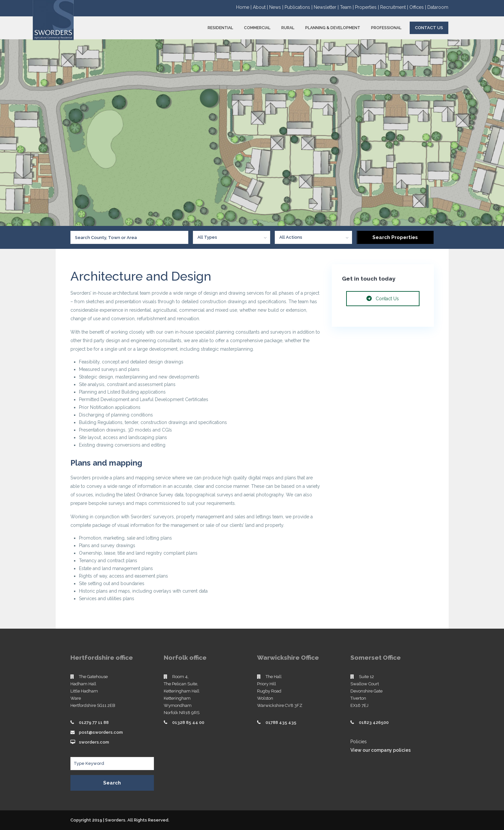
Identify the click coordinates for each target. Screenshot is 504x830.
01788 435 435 (281, 722)
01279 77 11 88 (94, 722)
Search (112, 783)
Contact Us (429, 28)
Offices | (418, 7)
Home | (244, 7)
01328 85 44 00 (188, 722)
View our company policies (381, 750)
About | (261, 7)
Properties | (368, 7)
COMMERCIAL (257, 28)
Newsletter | (327, 7)
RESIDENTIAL (220, 28)
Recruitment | (395, 7)
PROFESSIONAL (386, 28)
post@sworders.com (101, 732)
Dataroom (438, 7)
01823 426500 (374, 722)
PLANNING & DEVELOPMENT (333, 28)
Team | (347, 7)
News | (277, 7)
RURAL (288, 28)
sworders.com (94, 742)
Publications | (299, 7)
